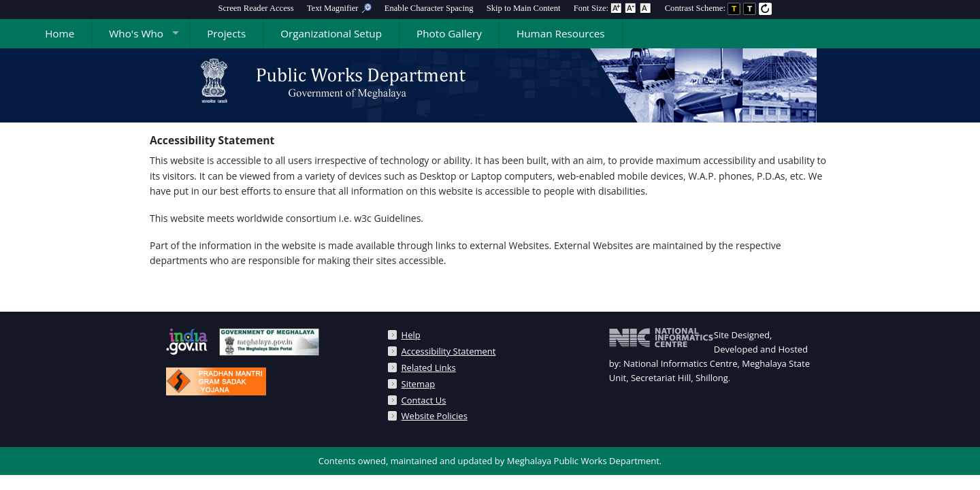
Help (411, 335)
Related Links (429, 367)
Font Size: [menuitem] (613, 8)
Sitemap (419, 384)
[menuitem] (256, 8)
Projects (226, 33)
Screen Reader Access (256, 8)
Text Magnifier (339, 8)
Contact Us (424, 400)
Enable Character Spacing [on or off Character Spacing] (429, 8)
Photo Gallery (449, 33)
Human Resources (561, 33)
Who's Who (136, 33)
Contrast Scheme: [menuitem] (719, 8)
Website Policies (435, 416)
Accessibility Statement (449, 351)
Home (60, 33)
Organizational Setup (331, 33)
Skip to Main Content (524, 8)
